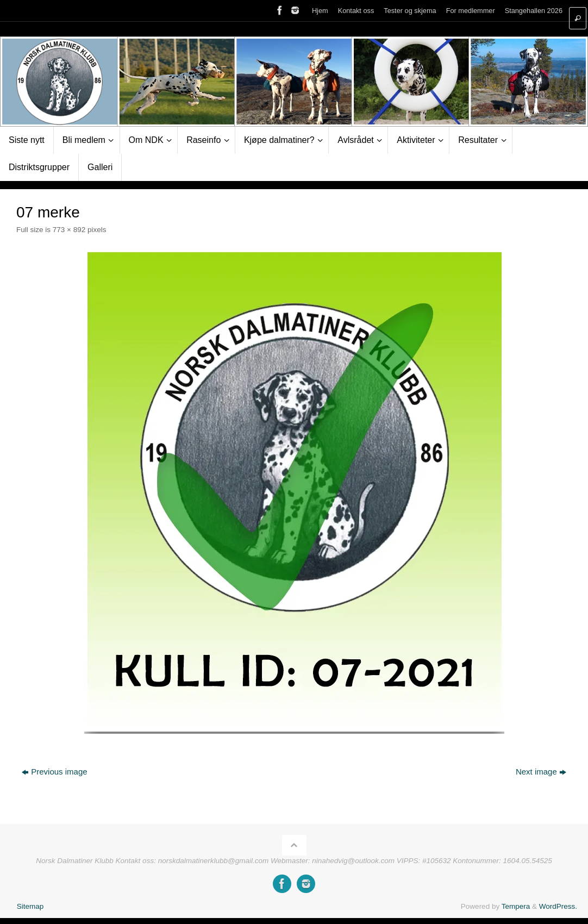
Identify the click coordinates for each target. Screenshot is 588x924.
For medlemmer (471, 11)
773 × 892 (69, 230)
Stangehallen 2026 (534, 11)
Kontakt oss (356, 11)
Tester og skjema (410, 11)
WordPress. (558, 906)
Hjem (320, 11)
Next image (541, 772)
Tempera (516, 906)
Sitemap (30, 906)
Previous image (54, 772)
